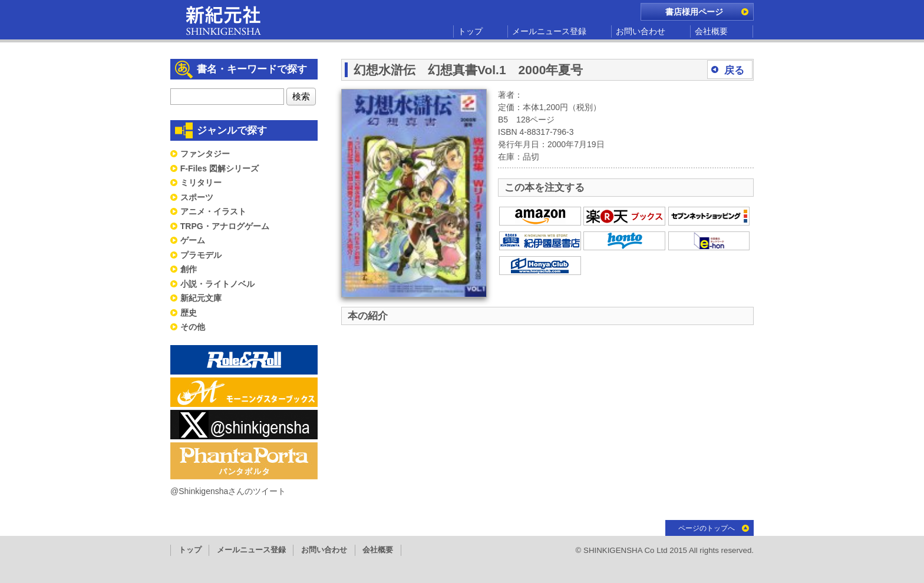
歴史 (189, 313)
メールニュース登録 (549, 31)
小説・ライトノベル (217, 284)
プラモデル (201, 255)
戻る (734, 70)
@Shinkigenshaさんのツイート (228, 491)
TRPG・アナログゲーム (225, 226)
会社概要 (711, 31)
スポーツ (197, 197)
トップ (470, 31)
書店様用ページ (694, 12)
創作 (189, 269)
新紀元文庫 (201, 298)
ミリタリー (201, 183)
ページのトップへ (707, 528)
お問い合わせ (641, 31)
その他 (193, 327)
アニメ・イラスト (213, 211)
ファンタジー (205, 154)
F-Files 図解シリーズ (220, 168)
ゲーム (193, 240)
